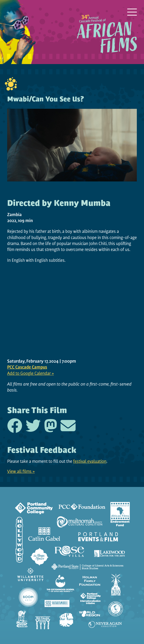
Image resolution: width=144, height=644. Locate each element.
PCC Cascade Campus (27, 368)
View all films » (21, 472)
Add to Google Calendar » (30, 374)
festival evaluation (90, 462)
